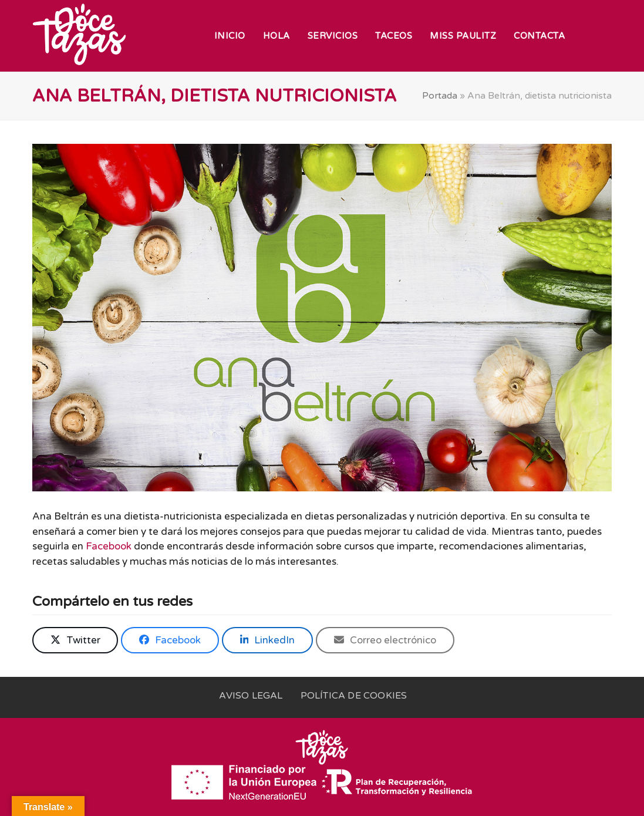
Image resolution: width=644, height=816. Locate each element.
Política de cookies (354, 696)
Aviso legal (251, 696)
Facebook (109, 546)
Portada (440, 96)
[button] (75, 640)
